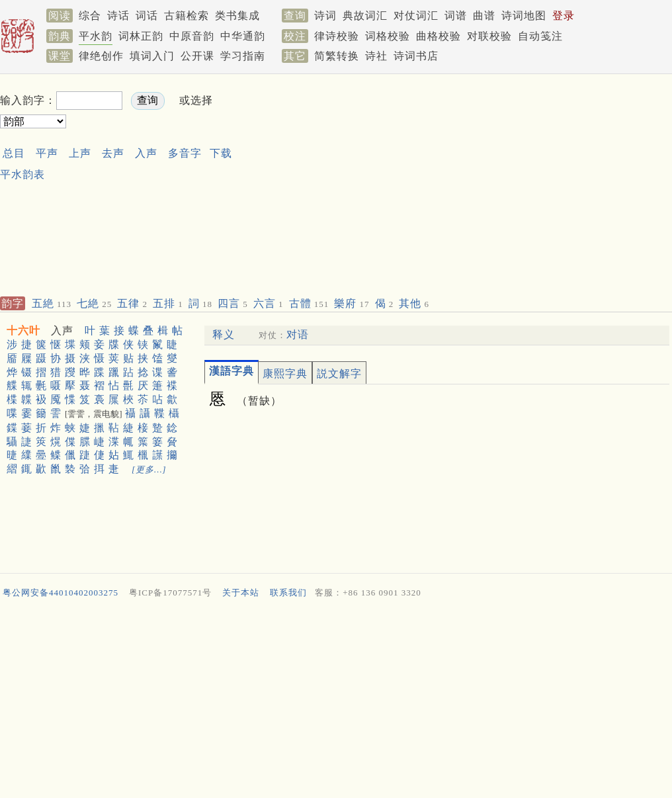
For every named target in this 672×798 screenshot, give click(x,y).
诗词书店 (416, 56)
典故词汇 (365, 16)
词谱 (456, 16)
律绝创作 (101, 56)
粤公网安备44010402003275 (61, 593)
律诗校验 (337, 36)
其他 (414, 303)
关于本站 (241, 593)
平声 (47, 153)
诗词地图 (524, 16)
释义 (224, 334)
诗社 (376, 56)
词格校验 (388, 36)
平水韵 (96, 36)
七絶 (94, 303)
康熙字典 (285, 374)
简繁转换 (337, 56)
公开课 (197, 56)
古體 (309, 303)
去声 (113, 153)
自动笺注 (540, 36)
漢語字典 (231, 371)
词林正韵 (141, 36)
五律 (132, 303)
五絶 (52, 303)
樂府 (352, 303)
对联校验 (489, 36)
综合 (90, 16)
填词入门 (152, 56)
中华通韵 (243, 36)
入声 (146, 153)
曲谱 (484, 16)
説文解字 (339, 374)
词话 (147, 16)
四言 (233, 303)
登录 (564, 16)
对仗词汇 (416, 16)
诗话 (118, 16)
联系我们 (288, 593)
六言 (269, 303)
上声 (80, 153)
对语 (298, 334)
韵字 (13, 303)
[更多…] (149, 469)
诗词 (325, 16)
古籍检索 (187, 16)
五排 (168, 303)
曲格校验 (439, 36)
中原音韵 (192, 36)
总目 (14, 153)
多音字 (185, 153)
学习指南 (243, 56)
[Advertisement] (380, 183)
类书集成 (237, 16)
